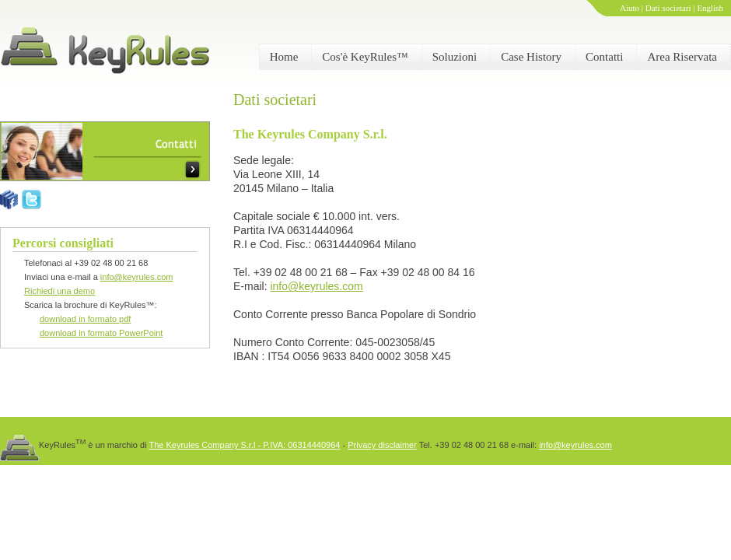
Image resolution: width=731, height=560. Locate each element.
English (710, 8)
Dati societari (668, 8)
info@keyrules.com (137, 277)
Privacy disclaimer (382, 445)
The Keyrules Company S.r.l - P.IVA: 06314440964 (244, 445)
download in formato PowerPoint (101, 333)
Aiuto (630, 8)
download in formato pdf (85, 319)
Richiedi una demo (59, 291)
